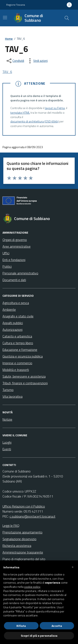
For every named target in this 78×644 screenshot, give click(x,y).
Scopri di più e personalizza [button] (39, 636)
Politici (7, 266)
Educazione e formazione (20, 350)
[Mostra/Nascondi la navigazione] (5, 18)
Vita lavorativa (12, 396)
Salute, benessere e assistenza (24, 376)
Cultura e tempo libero (18, 343)
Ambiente (9, 309)
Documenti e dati (14, 280)
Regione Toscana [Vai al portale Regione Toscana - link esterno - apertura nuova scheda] (16, 5)
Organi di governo (15, 240)
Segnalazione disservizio (19, 539)
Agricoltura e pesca (16, 303)
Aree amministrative (17, 246)
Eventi (7, 449)
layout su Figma (55, 108)
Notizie (7, 419)
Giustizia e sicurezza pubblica (23, 356)
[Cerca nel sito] (67, 18)
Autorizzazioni (12, 330)
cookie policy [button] (32, 587)
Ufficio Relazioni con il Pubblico (24, 506)
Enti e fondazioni (14, 260)
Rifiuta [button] (21, 626)
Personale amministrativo (20, 273)
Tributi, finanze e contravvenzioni (25, 383)
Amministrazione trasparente (23, 552)
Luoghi (7, 442)
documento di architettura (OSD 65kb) (35, 122)
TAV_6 (7, 72)
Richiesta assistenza (17, 546)
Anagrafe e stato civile (18, 316)
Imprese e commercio (17, 363)
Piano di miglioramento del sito (24, 559)
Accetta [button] (57, 626)
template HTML (20, 113)
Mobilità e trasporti (16, 370)
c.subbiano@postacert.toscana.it (32, 516)
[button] (73, 567)
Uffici (6, 253)
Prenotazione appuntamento (22, 532)
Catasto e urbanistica (17, 336)
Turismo (8, 390)
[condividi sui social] (15, 61)
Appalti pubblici (13, 323)
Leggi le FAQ (11, 526)
